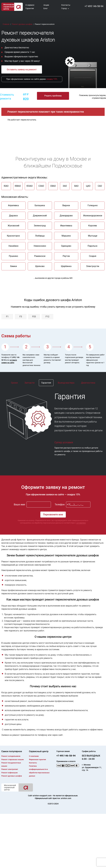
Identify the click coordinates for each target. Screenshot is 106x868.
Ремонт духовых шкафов (12, 776)
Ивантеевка (66, 226)
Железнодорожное (93, 216)
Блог (46, 8)
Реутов (66, 256)
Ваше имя (19, 505)
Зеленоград (40, 226)
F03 (34, 317)
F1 (7, 317)
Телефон (60, 505)
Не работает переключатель (22, 120)
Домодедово (66, 216)
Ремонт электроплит (10, 769)
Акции (46, 5)
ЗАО (65, 186)
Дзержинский (40, 216)
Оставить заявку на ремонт (22, 69)
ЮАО (6, 186)
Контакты (66, 5)
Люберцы (40, 236)
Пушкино (13, 256)
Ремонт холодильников (11, 756)
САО (100, 186)
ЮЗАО (30, 186)
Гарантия (30, 8)
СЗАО (41, 186)
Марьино (66, 236)
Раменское (40, 256)
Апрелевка (13, 205)
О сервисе (30, 5)
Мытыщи (93, 236)
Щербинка (66, 266)
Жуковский (13, 226)
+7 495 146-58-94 (94, 6)
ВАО (76, 186)
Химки (13, 266)
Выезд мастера (66, 383)
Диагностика (88, 383)
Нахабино (13, 246)
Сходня (93, 256)
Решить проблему (53, 96)
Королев (93, 226)
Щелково (40, 266)
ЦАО (88, 186)
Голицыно (93, 205)
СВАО (53, 186)
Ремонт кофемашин (9, 773)
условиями (81, 523)
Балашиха (40, 205)
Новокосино (40, 246)
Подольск (93, 246)
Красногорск (13, 236)
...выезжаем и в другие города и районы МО (53, 278)
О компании (34, 756)
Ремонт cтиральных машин (13, 760)
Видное (66, 205)
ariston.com (66, 798)
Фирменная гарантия (37, 760)
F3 (21, 317)
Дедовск (13, 216)
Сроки (14, 383)
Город (64, 8)
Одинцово (66, 246)
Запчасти (30, 383)
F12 (47, 317)
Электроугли (93, 266)
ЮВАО (18, 186)
